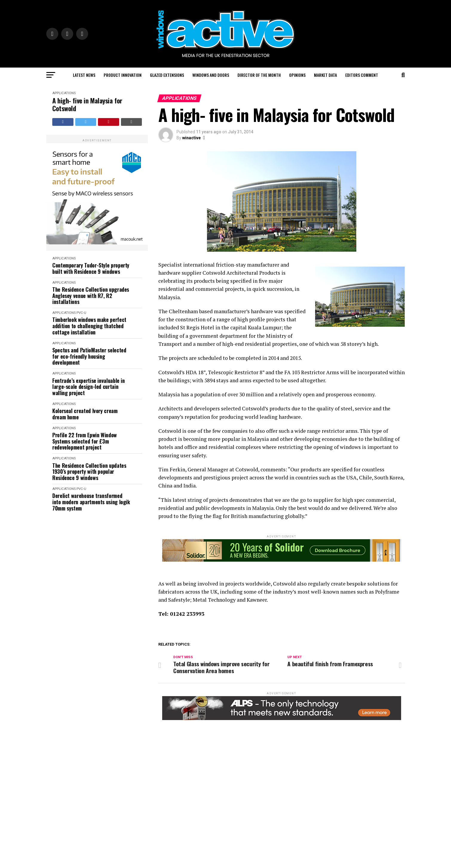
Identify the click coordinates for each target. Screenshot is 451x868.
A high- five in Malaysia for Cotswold (87, 104)
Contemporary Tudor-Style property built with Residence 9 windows (91, 268)
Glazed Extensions (167, 75)
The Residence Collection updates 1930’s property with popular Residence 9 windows (89, 472)
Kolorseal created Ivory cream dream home (85, 414)
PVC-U (81, 313)
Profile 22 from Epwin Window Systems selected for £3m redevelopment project (85, 441)
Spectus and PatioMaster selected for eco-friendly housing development (89, 356)
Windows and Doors (211, 75)
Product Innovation (123, 75)
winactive (191, 138)
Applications (64, 93)
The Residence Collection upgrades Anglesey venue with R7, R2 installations (91, 296)
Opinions (297, 75)
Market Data (325, 75)
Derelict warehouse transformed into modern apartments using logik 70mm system (91, 502)
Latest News (84, 75)
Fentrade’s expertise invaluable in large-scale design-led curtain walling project (89, 387)
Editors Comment (362, 75)
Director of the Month (259, 75)
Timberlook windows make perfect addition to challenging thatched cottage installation (89, 326)
